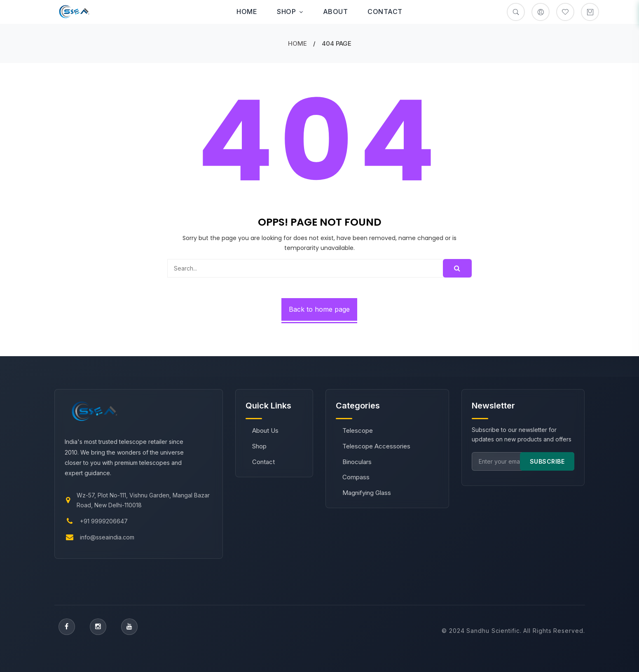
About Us (265, 430)
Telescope (358, 430)
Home (247, 12)
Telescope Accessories (376, 446)
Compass (356, 477)
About (336, 12)
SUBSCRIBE (547, 461)
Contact (385, 12)
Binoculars (357, 462)
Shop (290, 12)
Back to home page (319, 309)
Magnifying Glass (367, 493)
